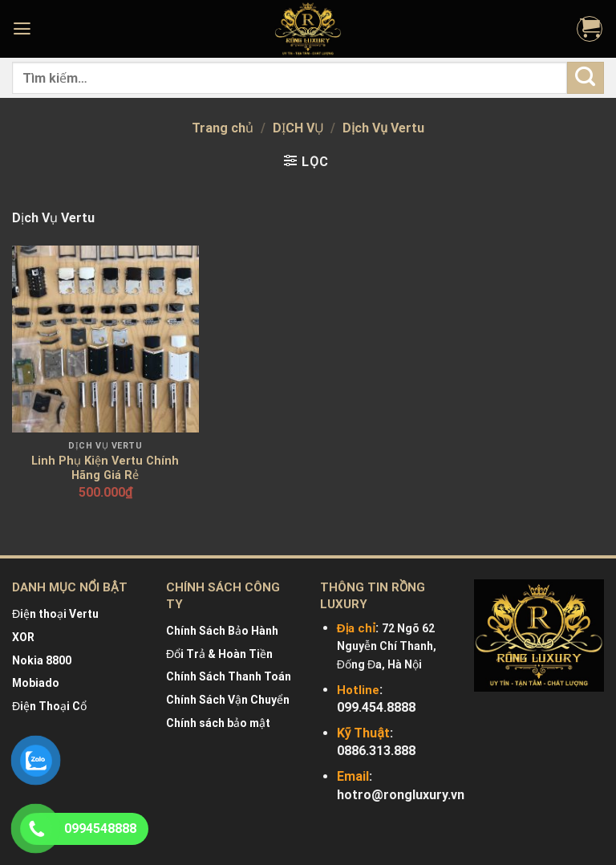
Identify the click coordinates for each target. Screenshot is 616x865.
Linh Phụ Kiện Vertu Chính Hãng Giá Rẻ (105, 469)
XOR (23, 637)
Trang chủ (223, 128)
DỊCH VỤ (298, 128)
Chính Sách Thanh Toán (229, 676)
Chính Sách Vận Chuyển (228, 700)
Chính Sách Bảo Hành (222, 631)
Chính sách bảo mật (218, 723)
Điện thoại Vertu (55, 614)
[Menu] (24, 29)
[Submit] (586, 77)
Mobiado (36, 683)
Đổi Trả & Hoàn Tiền (219, 654)
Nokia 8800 (42, 660)
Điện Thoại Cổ (49, 706)
